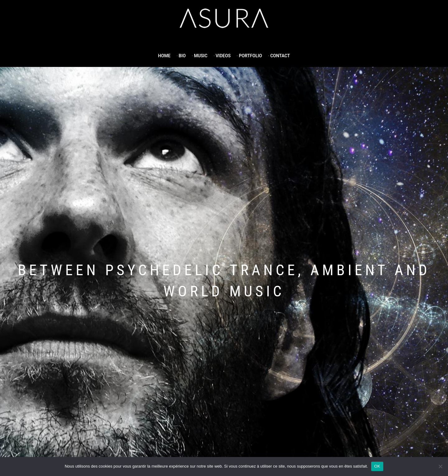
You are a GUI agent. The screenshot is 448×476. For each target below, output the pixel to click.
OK (377, 466)
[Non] (440, 466)
